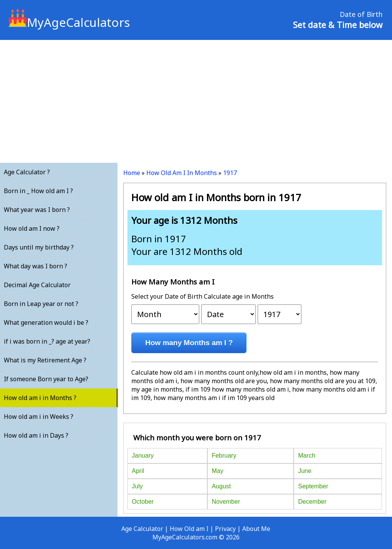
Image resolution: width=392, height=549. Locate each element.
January (143, 456)
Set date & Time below (338, 25)
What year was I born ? (37, 210)
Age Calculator (142, 529)
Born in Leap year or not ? (41, 304)
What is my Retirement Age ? (45, 360)
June (305, 471)
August (221, 486)
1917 (230, 173)
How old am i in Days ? (36, 435)
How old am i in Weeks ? (39, 417)
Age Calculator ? (27, 172)
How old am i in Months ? (40, 398)
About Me (256, 529)
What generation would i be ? (46, 322)
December (312, 502)
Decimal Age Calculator (37, 285)
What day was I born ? (36, 266)
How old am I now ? (32, 228)
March (306, 456)
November (226, 502)
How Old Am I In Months (182, 173)
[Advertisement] (196, 101)
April (138, 471)
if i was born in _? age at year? (47, 341)
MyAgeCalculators (69, 22)
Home (132, 173)
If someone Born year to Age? (46, 379)
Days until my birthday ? (39, 247)
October (143, 502)
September (313, 486)
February (224, 456)
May (217, 471)
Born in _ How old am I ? (38, 191)
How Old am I (189, 529)
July (137, 486)
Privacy (225, 529)
